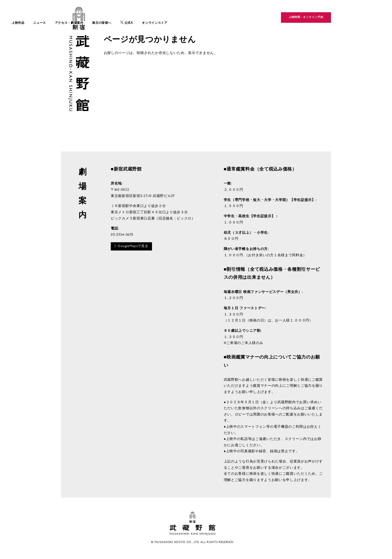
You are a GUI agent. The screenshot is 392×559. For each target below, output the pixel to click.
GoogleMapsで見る (132, 246)
